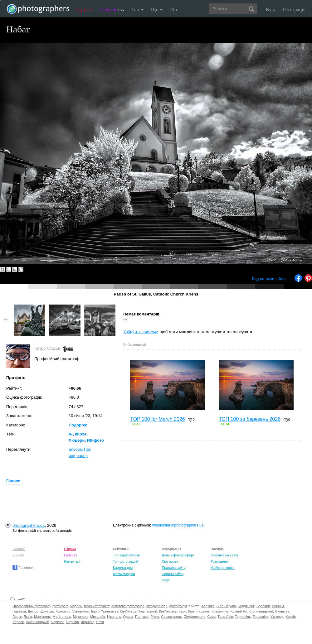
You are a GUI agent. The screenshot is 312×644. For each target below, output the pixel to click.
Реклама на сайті (224, 555)
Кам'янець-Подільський (138, 611)
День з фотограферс (178, 555)
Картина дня (123, 568)
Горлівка (19, 611)
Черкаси (58, 622)
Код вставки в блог (269, 279)
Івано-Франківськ (105, 611)
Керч (182, 611)
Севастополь (171, 617)
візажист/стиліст (97, 606)
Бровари (263, 606)
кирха (81, 434)
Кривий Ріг (239, 611)
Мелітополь (62, 617)
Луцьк (17, 617)
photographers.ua (29, 525)
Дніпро (33, 611)
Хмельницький (38, 622)
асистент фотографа (128, 606)
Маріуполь (42, 617)
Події (166, 580)
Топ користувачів (126, 555)
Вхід (271, 10)
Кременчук (220, 611)
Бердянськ (246, 606)
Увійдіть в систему (140, 332)
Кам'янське (168, 611)
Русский (19, 549)
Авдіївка (208, 606)
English (18, 555)
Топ (137, 10)
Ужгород (277, 617)
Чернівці (88, 622)
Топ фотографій (126, 561)
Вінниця (278, 606)
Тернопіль (243, 617)
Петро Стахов (47, 348)
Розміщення (220, 561)
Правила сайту (173, 568)
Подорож (78, 425)
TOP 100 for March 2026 (158, 419)
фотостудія (178, 606)
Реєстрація (294, 10)
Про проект (171, 561)
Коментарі (72, 561)
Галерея (112, 10)
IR (71, 434)
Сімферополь (195, 617)
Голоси (13, 481)
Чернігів (72, 622)
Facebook (23, 568)
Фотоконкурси (124, 574)
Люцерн (77, 440)
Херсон (18, 622)
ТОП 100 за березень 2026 (250, 419)
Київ (191, 611)
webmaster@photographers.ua (178, 525)
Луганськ (282, 611)
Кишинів (203, 611)
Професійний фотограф (32, 606)
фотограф (60, 606)
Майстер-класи (223, 568)
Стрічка (84, 10)
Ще (157, 10)
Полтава (142, 617)
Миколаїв (98, 617)
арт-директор (157, 606)
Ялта (100, 622)
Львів (28, 617)
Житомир (63, 611)
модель (76, 606)
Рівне (155, 617)
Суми (211, 617)
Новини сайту (173, 574)
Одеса (128, 617)
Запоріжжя (81, 611)
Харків (291, 617)
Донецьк (47, 611)
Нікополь (114, 617)
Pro (173, 10)
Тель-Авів (225, 617)
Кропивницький (261, 611)
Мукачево (81, 617)
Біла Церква (226, 606)
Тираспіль (261, 617)
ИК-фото (95, 440)
